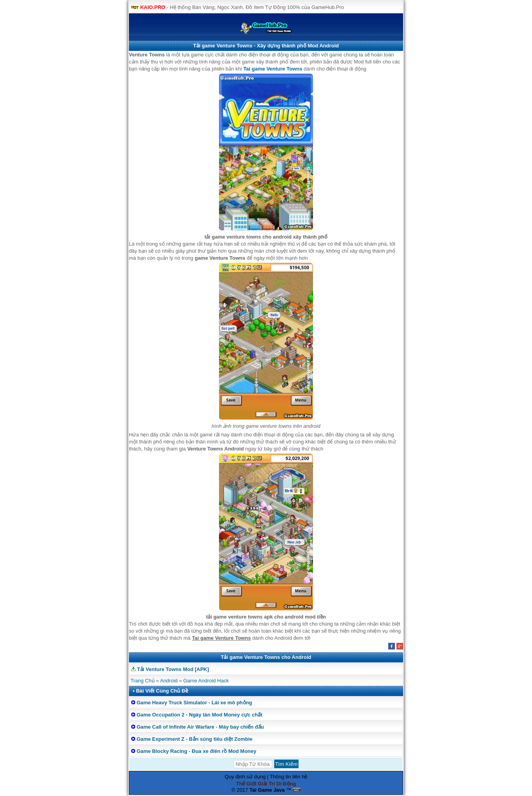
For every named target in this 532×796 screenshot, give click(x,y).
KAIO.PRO (153, 7)
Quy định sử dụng (245, 777)
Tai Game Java (267, 790)
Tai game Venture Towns (273, 69)
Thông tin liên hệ (289, 777)
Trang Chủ (143, 681)
